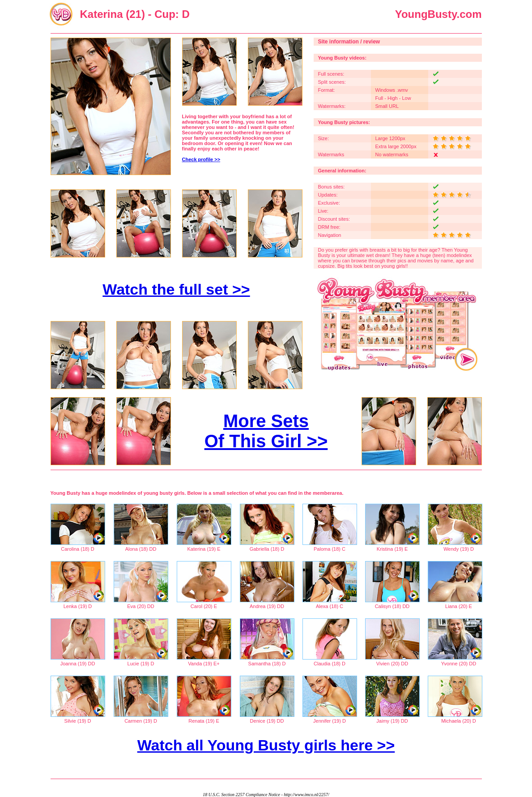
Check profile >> (201, 159)
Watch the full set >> (176, 289)
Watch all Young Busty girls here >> (266, 745)
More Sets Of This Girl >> (266, 431)
